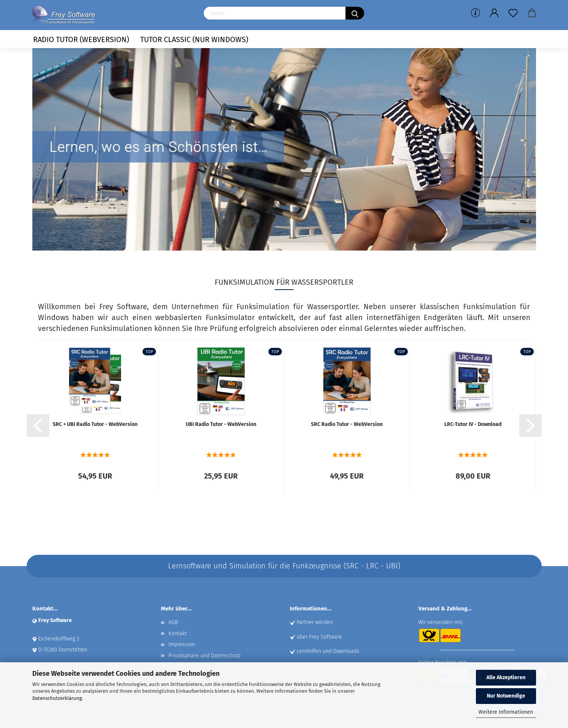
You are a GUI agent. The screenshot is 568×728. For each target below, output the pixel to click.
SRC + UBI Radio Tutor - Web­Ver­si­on (95, 424)
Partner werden (315, 622)
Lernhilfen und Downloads (328, 651)
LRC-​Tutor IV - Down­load (473, 424)
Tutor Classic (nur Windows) (194, 39)
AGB (173, 622)
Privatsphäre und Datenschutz (204, 656)
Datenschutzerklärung (57, 698)
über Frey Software (319, 637)
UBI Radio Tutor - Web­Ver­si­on (221, 424)
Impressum (182, 644)
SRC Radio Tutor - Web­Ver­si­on (347, 424)
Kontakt (178, 634)
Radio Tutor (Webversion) (81, 39)
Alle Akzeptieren (506, 677)
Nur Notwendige (506, 696)
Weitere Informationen (506, 712)
